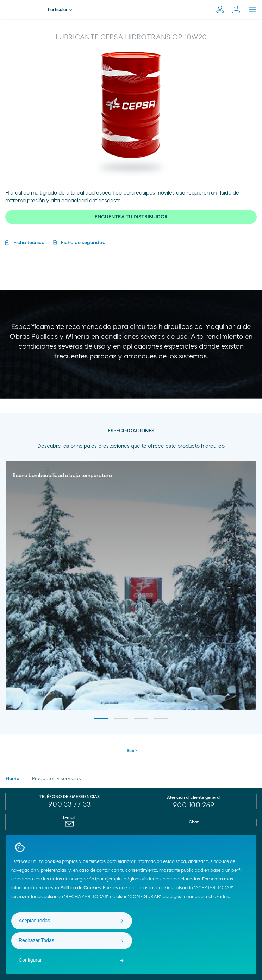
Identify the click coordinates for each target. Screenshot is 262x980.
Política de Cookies (80, 888)
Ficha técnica (29, 243)
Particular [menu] (60, 9)
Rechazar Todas (36, 940)
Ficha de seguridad (83, 243)
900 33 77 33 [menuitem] (69, 804)
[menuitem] (69, 826)
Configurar (30, 960)
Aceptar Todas (34, 921)
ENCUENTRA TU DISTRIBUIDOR (131, 217)
